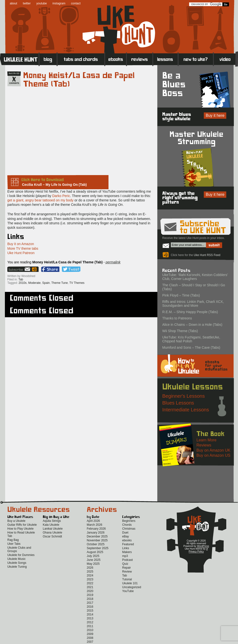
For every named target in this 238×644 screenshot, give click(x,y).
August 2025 (95, 552)
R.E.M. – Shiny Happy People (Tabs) (190, 312)
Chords (127, 525)
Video (226, 59)
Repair (126, 568)
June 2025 (94, 560)
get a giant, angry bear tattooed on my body (40, 200)
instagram (59, 3)
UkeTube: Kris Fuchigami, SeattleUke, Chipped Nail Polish (191, 339)
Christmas (129, 529)
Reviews (140, 59)
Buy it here (215, 115)
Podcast (127, 560)
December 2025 (97, 536)
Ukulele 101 (130, 583)
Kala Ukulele (51, 525)
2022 (90, 583)
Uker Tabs (14, 544)
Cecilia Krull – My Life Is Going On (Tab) (54, 185)
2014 (90, 614)
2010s (23, 283)
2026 (90, 568)
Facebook (50, 269)
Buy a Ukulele (16, 521)
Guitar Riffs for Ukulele (22, 525)
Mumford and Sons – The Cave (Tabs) (191, 347)
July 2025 (93, 556)
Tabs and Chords (81, 59)
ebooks (127, 540)
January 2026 (96, 533)
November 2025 (97, 540)
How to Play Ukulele (20, 529)
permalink (113, 262)
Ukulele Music (16, 559)
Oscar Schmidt (52, 536)
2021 (90, 587)
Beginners (129, 521)
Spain (46, 283)
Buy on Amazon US (213, 455)
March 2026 (94, 525)
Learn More (206, 440)
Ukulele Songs (17, 563)
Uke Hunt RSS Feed (35, 269)
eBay (125, 536)
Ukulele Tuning (17, 567)
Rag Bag (13, 540)
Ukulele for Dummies (21, 555)
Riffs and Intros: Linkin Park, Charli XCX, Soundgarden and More (193, 304)
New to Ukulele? (196, 59)
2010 (90, 630)
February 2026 (96, 529)
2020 (90, 591)
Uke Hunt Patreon (21, 253)
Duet (125, 533)
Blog (48, 59)
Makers (127, 552)
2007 (90, 642)
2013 (90, 618)
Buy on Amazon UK (213, 450)
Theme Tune (59, 283)
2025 (90, 572)
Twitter (71, 269)
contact (76, 3)
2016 (90, 607)
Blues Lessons (178, 403)
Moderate (34, 283)
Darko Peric (61, 196)
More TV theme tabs (23, 248)
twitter (27, 3)
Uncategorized (132, 587)
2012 (90, 622)
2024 (90, 575)
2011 (90, 626)
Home (20, 59)
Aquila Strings (52, 521)
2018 (90, 599)
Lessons (166, 59)
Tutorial (127, 579)
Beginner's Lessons (184, 396)
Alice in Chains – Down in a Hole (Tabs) (192, 325)
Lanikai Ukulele (53, 529)
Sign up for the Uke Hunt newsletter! (19, 269)
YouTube (128, 591)
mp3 (125, 556)
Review (127, 572)
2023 (90, 579)
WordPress (203, 546)
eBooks (116, 59)
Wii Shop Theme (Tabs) (180, 331)
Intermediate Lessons (186, 410)
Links (126, 548)
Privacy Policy (196, 551)
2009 (90, 634)
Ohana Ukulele (52, 533)
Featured (128, 544)
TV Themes (77, 283)
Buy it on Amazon (21, 244)
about (13, 3)
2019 (90, 595)
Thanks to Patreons (177, 318)
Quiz (125, 564)
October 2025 (96, 544)
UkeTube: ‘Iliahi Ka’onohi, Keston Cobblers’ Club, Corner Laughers (195, 277)
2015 (90, 611)
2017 (90, 603)
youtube (42, 3)
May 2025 (93, 564)
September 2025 (98, 548)
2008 (90, 638)
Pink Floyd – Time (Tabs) (181, 295)
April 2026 (93, 521)
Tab (21, 279)
